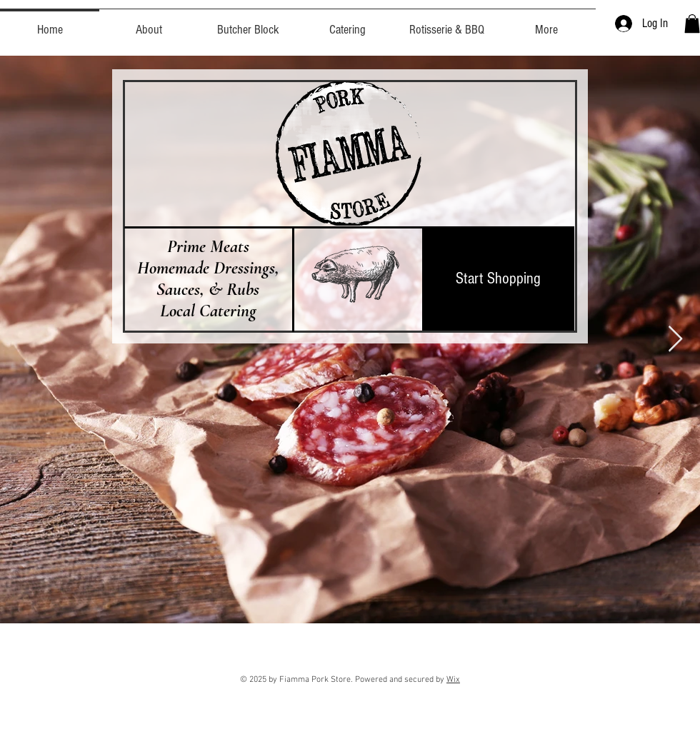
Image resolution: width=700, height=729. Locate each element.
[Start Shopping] (498, 278)
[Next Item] (675, 340)
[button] (692, 24)
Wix (453, 680)
